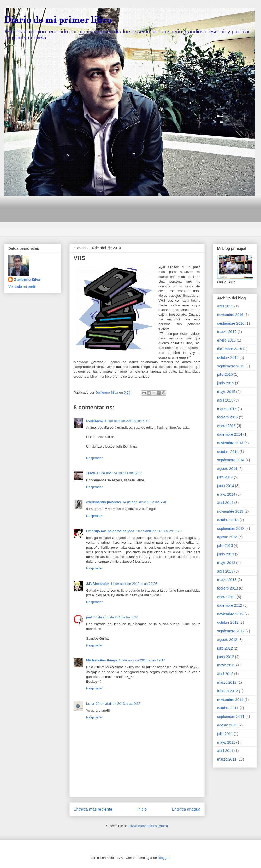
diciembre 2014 (230, 434)
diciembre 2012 (230, 605)
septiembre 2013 (231, 529)
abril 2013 (225, 571)
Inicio (142, 809)
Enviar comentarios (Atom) (148, 826)
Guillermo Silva (27, 280)
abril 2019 (225, 306)
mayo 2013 (226, 563)
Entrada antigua (186, 809)
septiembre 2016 (231, 323)
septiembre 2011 (231, 717)
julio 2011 (225, 734)
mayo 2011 (226, 742)
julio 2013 (225, 545)
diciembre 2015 (230, 349)
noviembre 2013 (230, 511)
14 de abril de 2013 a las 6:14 (127, 421)
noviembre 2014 (230, 443)
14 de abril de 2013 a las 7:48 (145, 502)
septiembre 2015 (231, 366)
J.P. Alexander (97, 584)
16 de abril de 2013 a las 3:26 (116, 617)
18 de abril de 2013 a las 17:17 (142, 660)
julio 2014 (225, 477)
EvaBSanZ (94, 421)
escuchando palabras (103, 502)
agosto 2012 (227, 640)
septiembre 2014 (231, 460)
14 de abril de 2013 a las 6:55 (119, 473)
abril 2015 (225, 400)
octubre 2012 (228, 622)
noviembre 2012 (230, 614)
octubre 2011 (228, 708)
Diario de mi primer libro (58, 20)
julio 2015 (225, 374)
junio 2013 (226, 554)
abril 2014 (225, 503)
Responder (94, 458)
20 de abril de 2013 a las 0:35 (118, 704)
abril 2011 (225, 751)
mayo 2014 (226, 494)
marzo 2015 (227, 409)
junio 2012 (226, 657)
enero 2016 (226, 340)
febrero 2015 (227, 417)
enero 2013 (226, 597)
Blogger (164, 858)
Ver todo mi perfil (22, 287)
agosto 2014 (227, 469)
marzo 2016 (227, 332)
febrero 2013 (227, 588)
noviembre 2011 (230, 700)
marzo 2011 (227, 759)
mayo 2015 (226, 392)
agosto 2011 (227, 725)
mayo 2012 (226, 665)
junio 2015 (226, 383)
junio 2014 (226, 486)
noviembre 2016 (230, 315)
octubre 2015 (228, 357)
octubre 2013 (228, 520)
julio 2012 (225, 648)
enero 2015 (226, 426)
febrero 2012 (227, 691)
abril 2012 (225, 674)
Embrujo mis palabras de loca (110, 531)
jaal (89, 617)
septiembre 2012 (231, 631)
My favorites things (102, 660)
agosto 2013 (227, 537)
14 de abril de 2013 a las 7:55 (158, 531)
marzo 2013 (227, 580)
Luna (90, 704)
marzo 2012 (227, 682)
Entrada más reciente (93, 809)
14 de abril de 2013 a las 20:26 (134, 584)
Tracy (91, 473)
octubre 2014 (228, 452)
